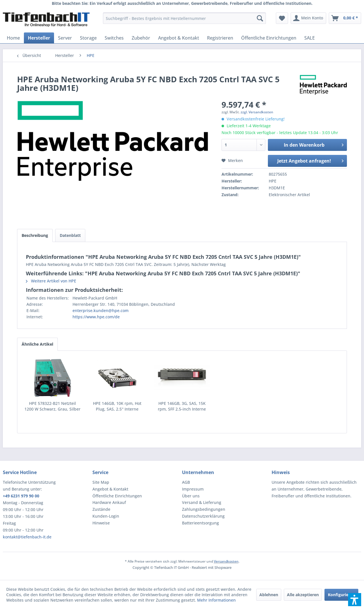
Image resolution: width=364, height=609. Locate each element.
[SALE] (310, 38)
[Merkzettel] (282, 18)
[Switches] (114, 38)
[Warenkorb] (345, 18)
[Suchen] (260, 18)
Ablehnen (269, 595)
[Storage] (88, 38)
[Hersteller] (39, 38)
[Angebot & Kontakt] (179, 38)
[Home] (13, 38)
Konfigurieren (341, 595)
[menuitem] (184, 18)
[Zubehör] (141, 38)
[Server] (65, 38)
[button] (355, 600)
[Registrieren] (220, 38)
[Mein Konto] (308, 18)
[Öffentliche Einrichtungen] (269, 38)
